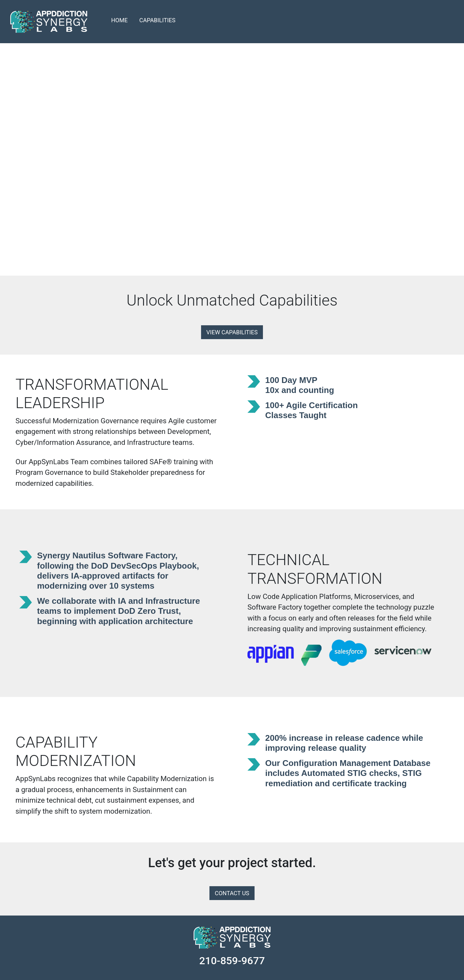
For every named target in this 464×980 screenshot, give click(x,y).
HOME (119, 20)
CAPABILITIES (157, 20)
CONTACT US (232, 893)
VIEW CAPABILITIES (232, 332)
